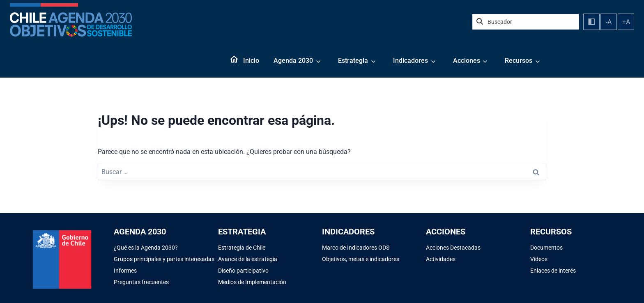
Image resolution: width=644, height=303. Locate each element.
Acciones (467, 61)
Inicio (251, 61)
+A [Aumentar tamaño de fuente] (626, 22)
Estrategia (353, 61)
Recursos (519, 61)
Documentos (546, 248)
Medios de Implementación (252, 282)
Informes (125, 271)
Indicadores (411, 61)
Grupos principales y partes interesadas (164, 259)
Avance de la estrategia (248, 259)
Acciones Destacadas (453, 248)
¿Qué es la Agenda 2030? (146, 248)
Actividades (441, 259)
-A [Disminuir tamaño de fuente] (609, 22)
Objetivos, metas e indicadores (361, 259)
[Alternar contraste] (591, 22)
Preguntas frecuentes (141, 282)
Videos (539, 259)
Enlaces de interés (553, 271)
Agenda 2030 (293, 61)
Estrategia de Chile (242, 248)
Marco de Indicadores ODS (356, 248)
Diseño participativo (243, 271)
